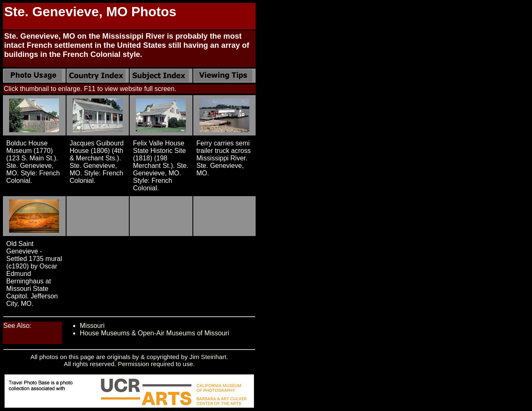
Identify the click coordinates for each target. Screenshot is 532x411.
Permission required (146, 364)
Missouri (92, 326)
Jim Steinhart (208, 357)
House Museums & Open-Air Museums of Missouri (154, 333)
